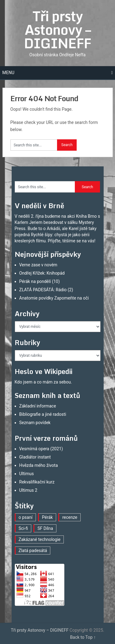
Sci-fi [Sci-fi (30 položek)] (23, 528)
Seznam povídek (35, 423)
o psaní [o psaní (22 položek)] (26, 517)
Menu (8, 73)
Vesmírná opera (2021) (41, 449)
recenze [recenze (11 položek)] (70, 517)
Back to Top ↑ (83, 637)
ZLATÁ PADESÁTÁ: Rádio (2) (46, 290)
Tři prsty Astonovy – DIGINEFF (57, 30)
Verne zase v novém (38, 265)
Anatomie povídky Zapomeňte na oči (54, 298)
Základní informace (38, 406)
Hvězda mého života (39, 465)
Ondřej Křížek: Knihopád (42, 273)
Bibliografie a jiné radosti (43, 414)
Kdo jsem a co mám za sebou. (43, 382)
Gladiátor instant (35, 457)
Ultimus (27, 474)
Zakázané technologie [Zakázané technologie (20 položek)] (40, 539)
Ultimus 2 (28, 490)
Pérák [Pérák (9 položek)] (47, 517)
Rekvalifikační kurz (37, 482)
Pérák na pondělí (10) (40, 281)
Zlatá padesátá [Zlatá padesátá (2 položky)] (33, 551)
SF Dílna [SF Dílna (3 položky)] (45, 528)
